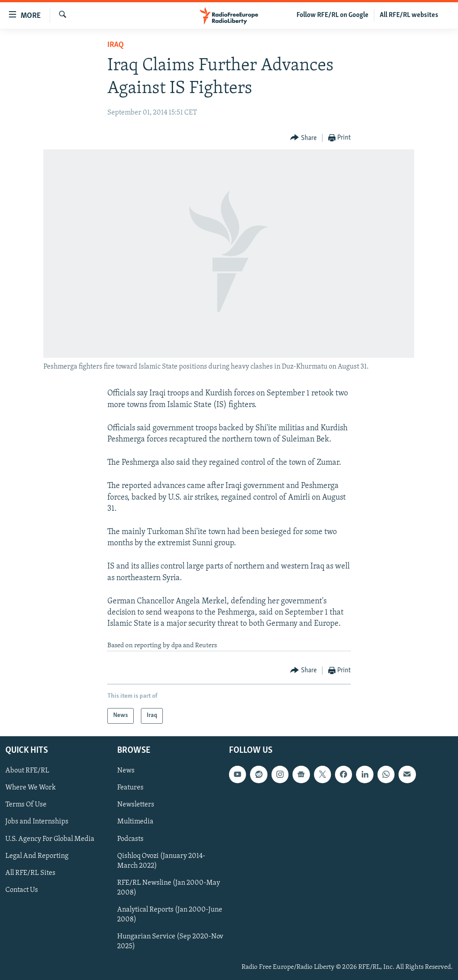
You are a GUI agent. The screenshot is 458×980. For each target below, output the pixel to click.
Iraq (116, 45)
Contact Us (22, 890)
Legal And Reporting (37, 856)
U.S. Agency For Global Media (50, 839)
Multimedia (135, 822)
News (126, 771)
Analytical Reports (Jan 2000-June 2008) (170, 915)
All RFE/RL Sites (30, 873)
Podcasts (130, 839)
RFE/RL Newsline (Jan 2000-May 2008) (169, 888)
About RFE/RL (27, 771)
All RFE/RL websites (409, 15)
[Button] (303, 138)
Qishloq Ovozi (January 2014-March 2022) (161, 861)
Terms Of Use (26, 805)
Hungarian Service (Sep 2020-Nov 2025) (170, 942)
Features (130, 788)
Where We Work (31, 788)
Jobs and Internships (37, 822)
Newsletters (136, 805)
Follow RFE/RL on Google (333, 15)
